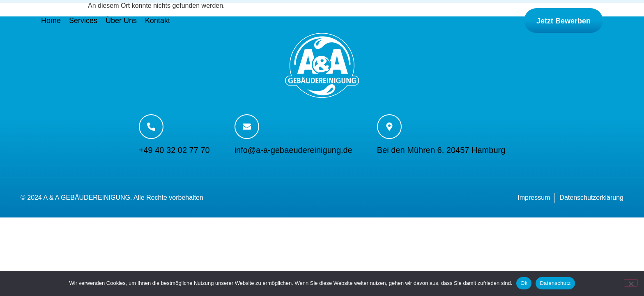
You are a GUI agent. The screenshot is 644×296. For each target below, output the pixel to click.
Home (51, 21)
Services (83, 21)
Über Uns (121, 21)
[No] (631, 283)
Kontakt (158, 21)
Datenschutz (555, 283)
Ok (524, 283)
